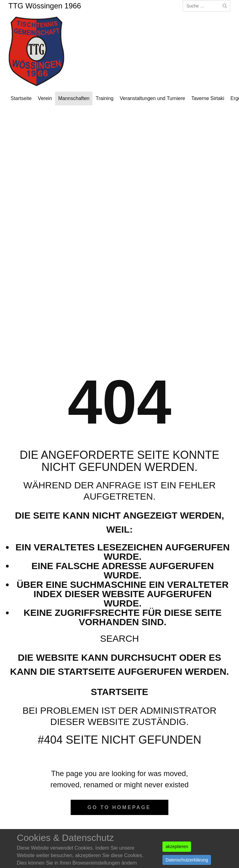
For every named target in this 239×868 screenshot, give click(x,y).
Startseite (119, 692)
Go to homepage (119, 807)
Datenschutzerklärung (187, 860)
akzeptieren (177, 846)
